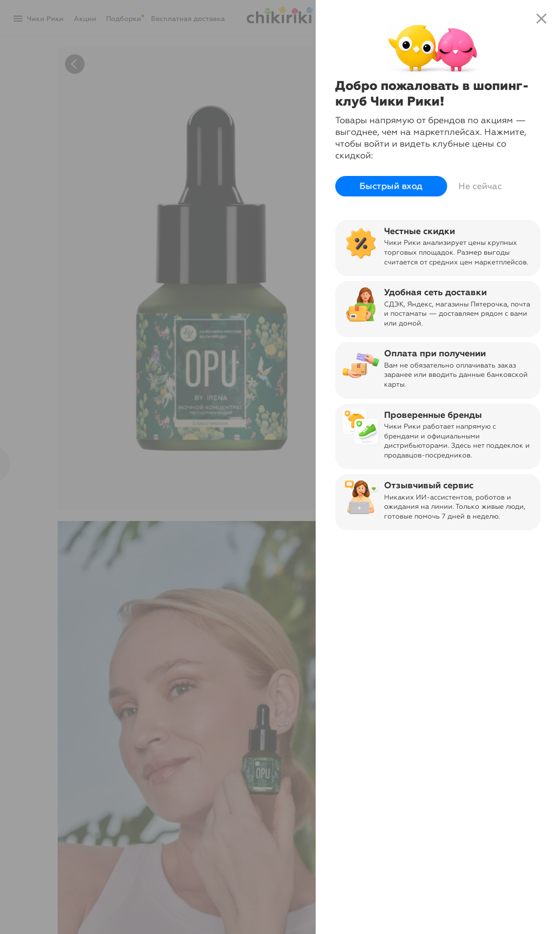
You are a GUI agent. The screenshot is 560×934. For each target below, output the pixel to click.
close (541, 19)
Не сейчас (480, 186)
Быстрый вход (391, 186)
